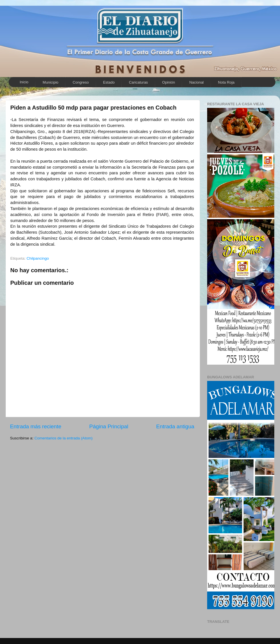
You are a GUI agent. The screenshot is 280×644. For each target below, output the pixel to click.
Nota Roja (226, 82)
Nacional (196, 82)
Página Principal (109, 426)
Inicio (24, 82)
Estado (109, 82)
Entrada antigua (175, 426)
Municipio (50, 82)
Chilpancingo (38, 258)
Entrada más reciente (36, 426)
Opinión (169, 82)
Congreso (81, 82)
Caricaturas (138, 82)
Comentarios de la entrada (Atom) (64, 438)
